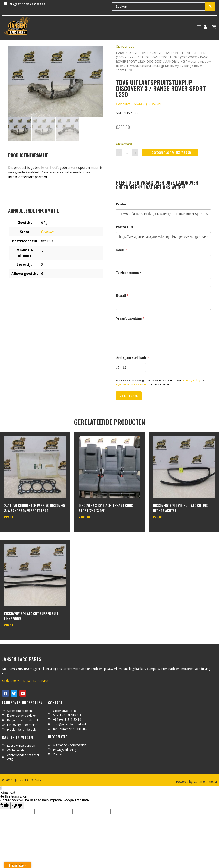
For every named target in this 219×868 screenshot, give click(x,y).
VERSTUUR (129, 396)
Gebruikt (47, 232)
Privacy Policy (192, 380)
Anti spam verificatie (132, 358)
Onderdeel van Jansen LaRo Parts (25, 681)
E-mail (122, 295)
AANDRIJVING (175, 61)
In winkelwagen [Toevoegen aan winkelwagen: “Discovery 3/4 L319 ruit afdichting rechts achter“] (169, 528)
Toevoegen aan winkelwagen (170, 152)
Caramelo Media (205, 782)
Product (122, 204)
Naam (122, 250)
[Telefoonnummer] (163, 282)
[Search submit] (210, 7)
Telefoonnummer (128, 273)
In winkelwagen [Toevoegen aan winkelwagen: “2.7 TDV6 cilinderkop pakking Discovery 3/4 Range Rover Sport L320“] (20, 528)
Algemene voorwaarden (132, 384)
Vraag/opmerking (130, 318)
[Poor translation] (17, 806)
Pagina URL (125, 227)
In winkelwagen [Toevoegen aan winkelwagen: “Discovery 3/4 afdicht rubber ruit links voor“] (20, 636)
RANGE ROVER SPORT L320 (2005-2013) (168, 57)
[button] (199, 27)
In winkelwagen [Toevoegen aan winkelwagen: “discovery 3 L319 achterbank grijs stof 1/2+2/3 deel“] (95, 528)
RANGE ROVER (138, 53)
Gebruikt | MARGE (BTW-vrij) (139, 104)
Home (120, 53)
